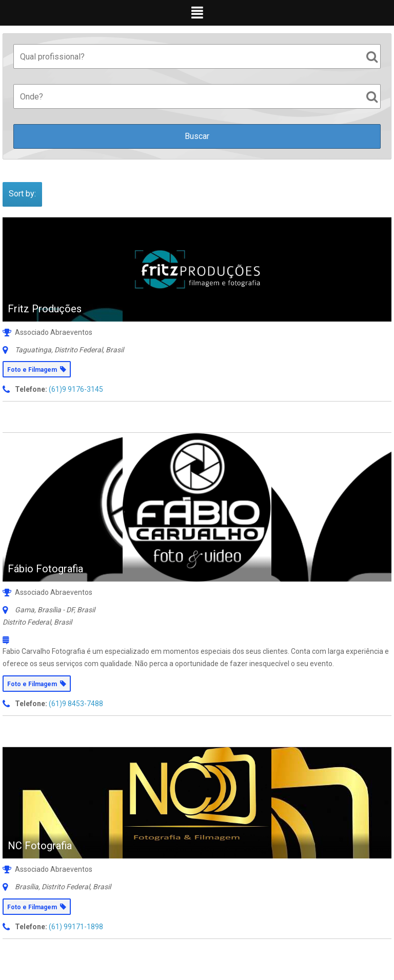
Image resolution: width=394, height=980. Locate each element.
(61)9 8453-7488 (76, 704)
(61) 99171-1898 (76, 927)
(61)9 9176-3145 (76, 389)
